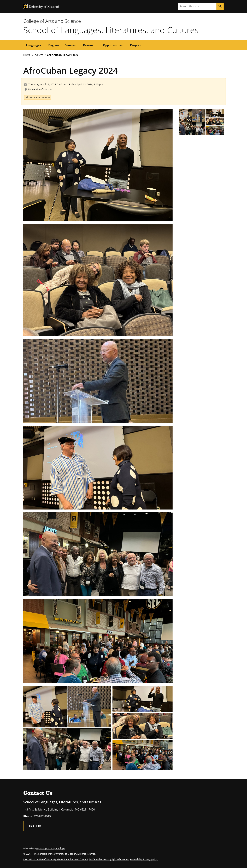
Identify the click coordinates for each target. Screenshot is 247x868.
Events (39, 55)
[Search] (220, 6)
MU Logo (25, 6)
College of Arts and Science (52, 21)
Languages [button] (33, 45)
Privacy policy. (150, 859)
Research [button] (89, 45)
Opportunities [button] (113, 45)
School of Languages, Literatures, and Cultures (111, 30)
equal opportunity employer (51, 848)
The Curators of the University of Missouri (55, 854)
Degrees (54, 45)
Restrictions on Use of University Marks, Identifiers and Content (56, 859)
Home (27, 55)
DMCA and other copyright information (109, 859)
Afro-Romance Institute (38, 97)
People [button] (135, 45)
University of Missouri (44, 7)
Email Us (35, 826)
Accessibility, (136, 859)
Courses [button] (70, 45)
